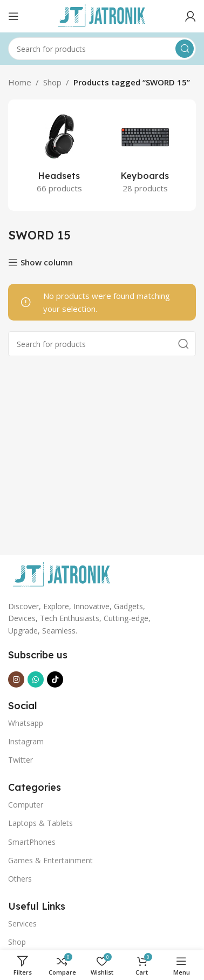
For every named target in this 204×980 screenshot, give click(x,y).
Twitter (21, 760)
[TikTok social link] (55, 679)
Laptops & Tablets (40, 823)
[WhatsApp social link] (36, 679)
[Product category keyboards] (145, 155)
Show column (47, 262)
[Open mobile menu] (13, 16)
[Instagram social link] (16, 679)
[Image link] (62, 574)
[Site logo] (102, 15)
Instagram (26, 741)
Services (22, 924)
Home (20, 82)
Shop (52, 82)
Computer (26, 805)
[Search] (102, 49)
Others (20, 879)
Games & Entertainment (50, 860)
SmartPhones (32, 842)
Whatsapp (26, 723)
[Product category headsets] (59, 155)
